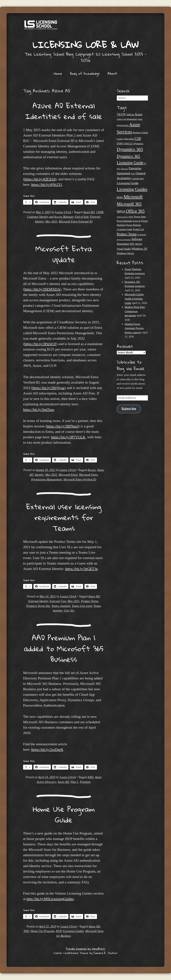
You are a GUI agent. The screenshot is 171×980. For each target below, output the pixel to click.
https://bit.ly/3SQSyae (49, 388)
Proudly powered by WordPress (85, 949)
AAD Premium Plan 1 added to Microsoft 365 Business (64, 648)
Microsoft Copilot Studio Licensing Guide (134, 299)
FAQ (26, 931)
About (112, 73)
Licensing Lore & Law (86, 45)
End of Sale (82, 217)
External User (58, 601)
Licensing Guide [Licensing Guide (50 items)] (128, 183)
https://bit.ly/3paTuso (39, 409)
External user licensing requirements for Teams (64, 517)
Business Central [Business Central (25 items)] (140, 133)
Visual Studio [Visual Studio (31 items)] (124, 249)
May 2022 (51, 475)
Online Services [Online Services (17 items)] (122, 217)
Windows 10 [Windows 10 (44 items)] (139, 249)
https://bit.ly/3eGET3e (81, 569)
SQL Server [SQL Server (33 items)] (136, 244)
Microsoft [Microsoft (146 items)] (133, 197)
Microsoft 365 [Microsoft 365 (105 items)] (129, 204)
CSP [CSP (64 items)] (138, 138)
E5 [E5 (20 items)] (145, 163)
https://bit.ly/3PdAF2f (40, 344)
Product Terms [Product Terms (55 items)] (127, 234)
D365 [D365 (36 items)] (120, 143)
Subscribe (129, 409)
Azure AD (89, 212)
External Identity (38, 601)
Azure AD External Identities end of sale (64, 111)
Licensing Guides (74, 931)
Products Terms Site (38, 606)
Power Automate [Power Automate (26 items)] (125, 221)
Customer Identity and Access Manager (50, 217)
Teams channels (61, 606)
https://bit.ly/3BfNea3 (63, 426)
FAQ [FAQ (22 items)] (133, 174)
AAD (91, 777)
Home (58, 73)
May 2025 (51, 222)
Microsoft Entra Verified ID (80, 480)
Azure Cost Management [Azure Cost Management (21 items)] (127, 119)
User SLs (69, 611)
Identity (39, 475)
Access (92, 470)
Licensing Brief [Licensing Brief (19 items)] (138, 179)
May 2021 (73, 601)
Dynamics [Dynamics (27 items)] (138, 144)
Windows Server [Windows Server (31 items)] (125, 253)
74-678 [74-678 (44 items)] (121, 114)
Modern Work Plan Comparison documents (135, 311)
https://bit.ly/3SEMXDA (42, 289)
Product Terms (90, 601)
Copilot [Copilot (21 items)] (120, 139)
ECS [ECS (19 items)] (118, 169)
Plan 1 (75, 782)
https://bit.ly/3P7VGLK (68, 437)
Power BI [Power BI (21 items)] (137, 221)
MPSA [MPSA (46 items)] (121, 211)
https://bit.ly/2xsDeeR (47, 749)
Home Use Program (43, 931)
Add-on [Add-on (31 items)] (130, 114)
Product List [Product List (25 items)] (139, 229)
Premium (85, 782)
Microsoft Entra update (64, 254)
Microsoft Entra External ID (76, 222)
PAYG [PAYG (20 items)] (131, 217)
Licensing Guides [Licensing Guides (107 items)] (132, 189)
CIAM (100, 212)
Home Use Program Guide (64, 814)
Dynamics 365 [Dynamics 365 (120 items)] (130, 149)
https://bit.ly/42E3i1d (40, 179)
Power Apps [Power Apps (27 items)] (140, 217)
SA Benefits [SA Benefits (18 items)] (142, 235)
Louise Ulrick (63, 212)
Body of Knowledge (85, 73)
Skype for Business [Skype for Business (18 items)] (124, 240)
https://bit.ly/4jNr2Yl (47, 184)
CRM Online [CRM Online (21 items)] (129, 139)
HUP (59, 931)
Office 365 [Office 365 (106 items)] (135, 211)
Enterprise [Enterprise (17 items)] (124, 169)
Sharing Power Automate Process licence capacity (134, 328)
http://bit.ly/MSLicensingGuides (50, 899)
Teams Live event (82, 606)
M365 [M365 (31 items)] (120, 197)
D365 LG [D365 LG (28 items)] (128, 144)
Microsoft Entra (68, 475)
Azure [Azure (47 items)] (139, 114)
